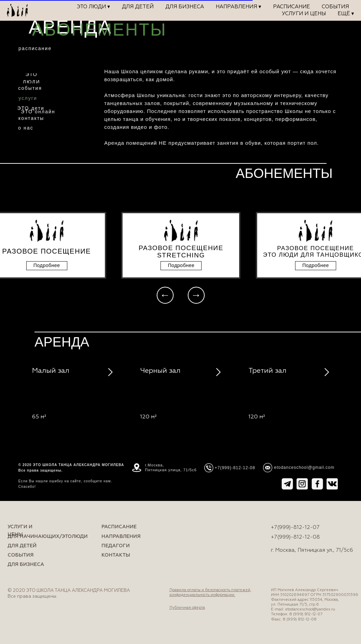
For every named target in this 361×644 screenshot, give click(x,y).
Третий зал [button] (267, 371)
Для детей (138, 7)
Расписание (291, 7)
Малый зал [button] (51, 371)
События (335, 7)
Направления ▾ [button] (238, 7)
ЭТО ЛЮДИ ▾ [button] (94, 7)
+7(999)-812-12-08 (295, 537)
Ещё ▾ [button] (346, 14)
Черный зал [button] (160, 371)
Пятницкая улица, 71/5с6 (171, 470)
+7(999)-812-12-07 (295, 527)
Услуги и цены (304, 14)
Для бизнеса (185, 7)
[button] (47, 266)
